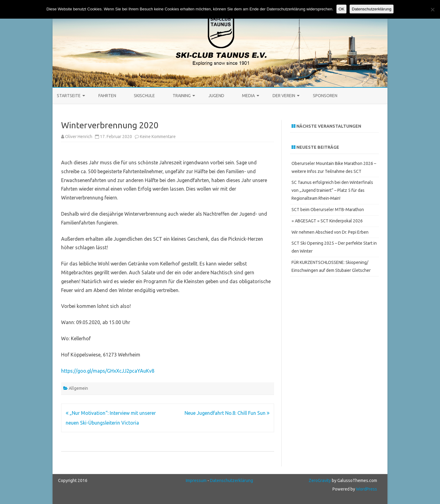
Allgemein (78, 388)
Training (182, 96)
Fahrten (107, 96)
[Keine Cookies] (432, 9)
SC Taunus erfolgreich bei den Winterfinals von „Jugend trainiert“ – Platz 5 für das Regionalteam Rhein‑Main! (332, 190)
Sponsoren (325, 96)
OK (341, 9)
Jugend (216, 96)
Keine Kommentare (158, 137)
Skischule (144, 96)
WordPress (366, 489)
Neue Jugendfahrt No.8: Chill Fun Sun (227, 413)
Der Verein (284, 96)
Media (248, 96)
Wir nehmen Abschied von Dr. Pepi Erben (330, 232)
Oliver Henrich (79, 137)
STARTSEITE (69, 96)
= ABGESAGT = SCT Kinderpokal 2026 (327, 221)
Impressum (196, 480)
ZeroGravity (320, 480)
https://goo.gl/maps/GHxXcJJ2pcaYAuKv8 (108, 371)
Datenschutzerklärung (231, 480)
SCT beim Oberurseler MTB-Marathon (328, 210)
